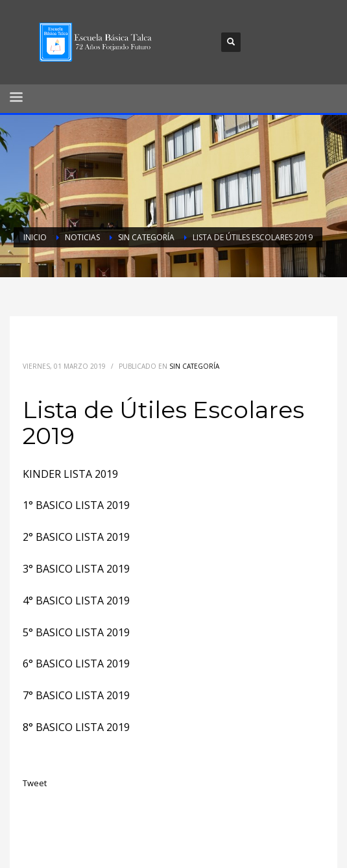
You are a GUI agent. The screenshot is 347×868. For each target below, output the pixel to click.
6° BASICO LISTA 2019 (76, 663)
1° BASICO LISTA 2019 (76, 505)
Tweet (35, 783)
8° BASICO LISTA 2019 (76, 727)
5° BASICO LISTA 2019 (76, 632)
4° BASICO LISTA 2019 (76, 601)
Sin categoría (194, 366)
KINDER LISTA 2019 (70, 474)
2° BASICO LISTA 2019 (76, 537)
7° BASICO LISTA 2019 (76, 695)
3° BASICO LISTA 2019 (76, 569)
